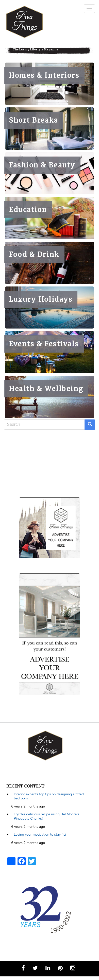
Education (28, 210)
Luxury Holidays (41, 299)
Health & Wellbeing (46, 389)
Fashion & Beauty (42, 165)
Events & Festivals (44, 344)
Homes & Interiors (44, 75)
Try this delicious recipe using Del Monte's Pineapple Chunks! (46, 816)
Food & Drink (34, 255)
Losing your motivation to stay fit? (40, 834)
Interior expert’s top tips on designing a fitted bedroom (49, 796)
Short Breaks (34, 120)
